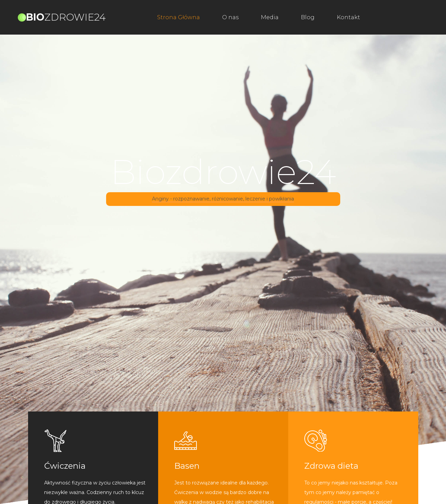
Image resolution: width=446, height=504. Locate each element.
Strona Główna (179, 17)
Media (270, 17)
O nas (230, 17)
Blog (308, 17)
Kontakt (348, 17)
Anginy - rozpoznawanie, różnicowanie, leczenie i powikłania (223, 199)
